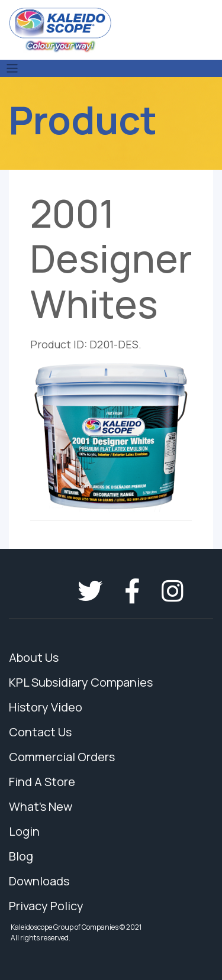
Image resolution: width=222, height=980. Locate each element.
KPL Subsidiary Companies (81, 682)
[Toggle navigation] (12, 68)
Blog (21, 856)
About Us (34, 657)
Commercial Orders (62, 757)
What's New (41, 806)
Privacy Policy (46, 906)
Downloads (39, 881)
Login (24, 831)
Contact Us (40, 732)
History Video (46, 707)
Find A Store (42, 782)
